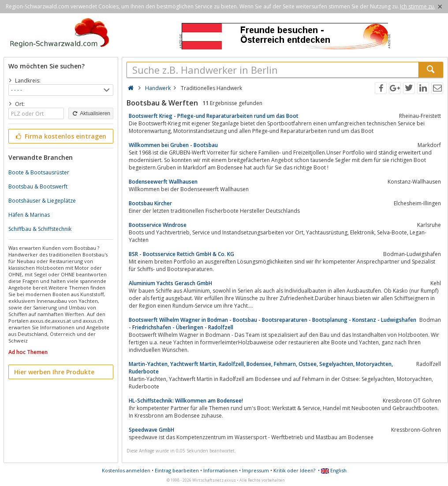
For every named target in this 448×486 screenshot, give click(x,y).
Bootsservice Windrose (158, 225)
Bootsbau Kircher (150, 203)
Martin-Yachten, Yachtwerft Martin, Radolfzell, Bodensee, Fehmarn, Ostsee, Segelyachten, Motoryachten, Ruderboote (261, 368)
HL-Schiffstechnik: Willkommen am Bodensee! (186, 401)
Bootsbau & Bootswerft (38, 186)
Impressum (256, 470)
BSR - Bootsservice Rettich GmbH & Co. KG (181, 254)
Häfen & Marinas (29, 215)
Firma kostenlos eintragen (60, 136)
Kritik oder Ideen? (294, 470)
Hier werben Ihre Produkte (54, 372)
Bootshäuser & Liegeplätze (42, 201)
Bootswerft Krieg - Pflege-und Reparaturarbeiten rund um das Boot (214, 116)
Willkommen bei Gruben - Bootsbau (173, 145)
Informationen (220, 470)
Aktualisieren (91, 113)
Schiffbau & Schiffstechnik (40, 229)
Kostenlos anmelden (126, 470)
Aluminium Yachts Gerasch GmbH (170, 283)
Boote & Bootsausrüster (39, 172)
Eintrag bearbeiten (177, 470)
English (334, 470)
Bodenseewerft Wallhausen (163, 182)
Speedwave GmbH (151, 430)
